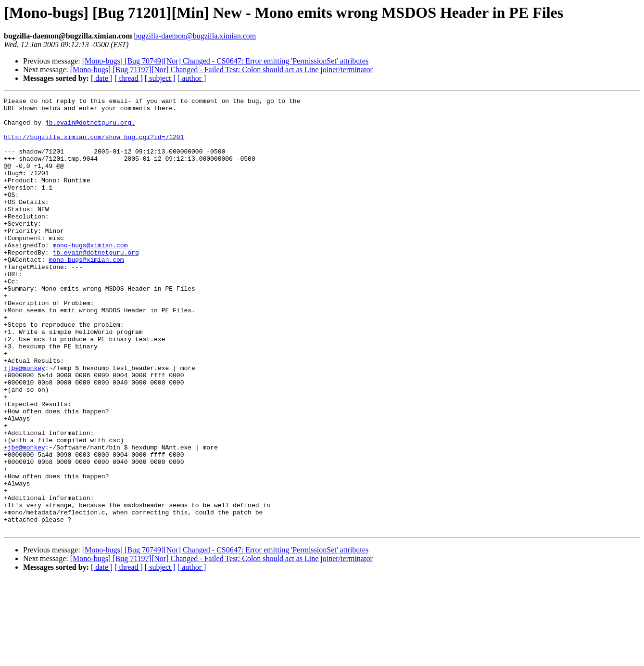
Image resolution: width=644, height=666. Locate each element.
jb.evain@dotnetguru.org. (90, 128)
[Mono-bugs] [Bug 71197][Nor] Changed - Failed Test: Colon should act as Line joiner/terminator (221, 70)
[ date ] (102, 78)
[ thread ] (129, 78)
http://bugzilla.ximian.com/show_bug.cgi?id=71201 (94, 145)
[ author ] (192, 78)
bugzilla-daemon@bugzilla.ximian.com (195, 36)
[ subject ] (160, 78)
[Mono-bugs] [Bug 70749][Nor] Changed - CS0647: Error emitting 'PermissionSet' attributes (225, 61)
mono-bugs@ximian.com (90, 275)
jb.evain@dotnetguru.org (95, 284)
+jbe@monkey (25, 423)
